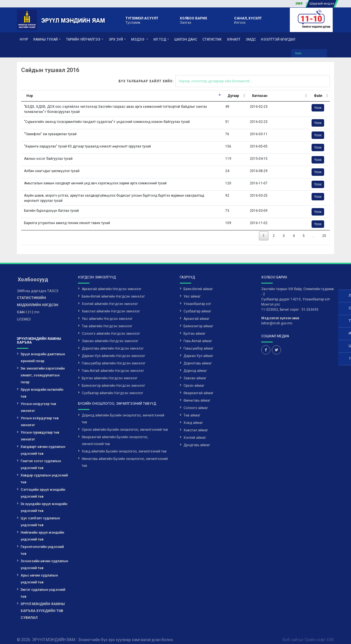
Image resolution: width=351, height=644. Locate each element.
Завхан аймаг (195, 372)
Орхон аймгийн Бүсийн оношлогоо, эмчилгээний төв (125, 423)
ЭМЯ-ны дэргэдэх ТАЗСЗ (38, 285)
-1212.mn (38, 299)
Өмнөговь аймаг (197, 394)
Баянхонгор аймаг (198, 320)
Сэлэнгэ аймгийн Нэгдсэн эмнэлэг (111, 327)
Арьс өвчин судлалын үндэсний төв (39, 573)
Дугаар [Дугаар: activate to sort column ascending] (198, 89)
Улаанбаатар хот (197, 298)
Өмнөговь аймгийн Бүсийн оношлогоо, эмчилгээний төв (125, 456)
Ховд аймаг (193, 416)
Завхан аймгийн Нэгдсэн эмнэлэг (110, 335)
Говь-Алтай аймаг (198, 335)
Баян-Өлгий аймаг (198, 283)
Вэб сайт (291, 633)
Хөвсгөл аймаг (196, 424)
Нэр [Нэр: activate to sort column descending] (17, 89)
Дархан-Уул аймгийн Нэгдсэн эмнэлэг (113, 350)
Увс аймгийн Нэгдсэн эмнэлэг (107, 312)
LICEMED (24, 313)
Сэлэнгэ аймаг (196, 402)
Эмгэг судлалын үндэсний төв (43, 587)
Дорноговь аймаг (198, 357)
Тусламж (142, 20)
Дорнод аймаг (195, 364)
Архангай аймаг (197, 312)
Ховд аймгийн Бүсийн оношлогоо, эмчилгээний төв (124, 445)
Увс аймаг (192, 290)
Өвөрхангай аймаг (199, 387)
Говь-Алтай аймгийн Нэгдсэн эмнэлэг (113, 364)
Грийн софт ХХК (319, 633)
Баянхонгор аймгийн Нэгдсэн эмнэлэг (113, 379)
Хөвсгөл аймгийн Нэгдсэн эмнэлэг (111, 305)
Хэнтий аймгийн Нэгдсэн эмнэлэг (110, 298)
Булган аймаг (195, 327)
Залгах (194, 20)
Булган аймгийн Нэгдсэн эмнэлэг (110, 372)
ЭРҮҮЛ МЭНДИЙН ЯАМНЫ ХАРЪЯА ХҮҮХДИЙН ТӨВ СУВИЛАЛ (43, 605)
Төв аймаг (192, 409)
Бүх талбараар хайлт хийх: (186, 75)
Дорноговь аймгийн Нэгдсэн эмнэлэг (113, 342)
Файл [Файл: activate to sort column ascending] (273, 89)
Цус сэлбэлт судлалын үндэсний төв (40, 515)
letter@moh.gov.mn (277, 317)
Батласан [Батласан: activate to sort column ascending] (222, 89)
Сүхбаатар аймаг (197, 305)
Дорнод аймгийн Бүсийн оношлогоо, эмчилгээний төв (123, 412)
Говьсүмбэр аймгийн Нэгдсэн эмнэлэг (114, 357)
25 (277, 230)
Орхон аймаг (194, 379)
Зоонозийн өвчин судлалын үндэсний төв (44, 558)
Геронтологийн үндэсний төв (42, 544)
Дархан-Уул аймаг (198, 350)
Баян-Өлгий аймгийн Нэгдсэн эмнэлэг (113, 290)
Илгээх (248, 20)
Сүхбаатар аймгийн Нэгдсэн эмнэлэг (112, 387)
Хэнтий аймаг (195, 431)
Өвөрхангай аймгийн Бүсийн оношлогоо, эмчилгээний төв (115, 434)
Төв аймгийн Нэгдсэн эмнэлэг (107, 320)
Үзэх (273, 101)
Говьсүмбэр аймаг (199, 342)
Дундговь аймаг (197, 439)
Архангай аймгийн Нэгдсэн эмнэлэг (112, 283)
